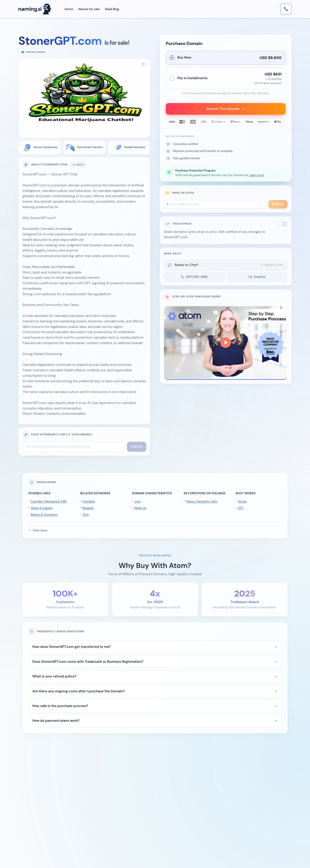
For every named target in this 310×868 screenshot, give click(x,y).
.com (138, 501)
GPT (241, 508)
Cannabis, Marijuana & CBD (49, 501)
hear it (78, 164)
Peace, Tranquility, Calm (202, 501)
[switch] (283, 224)
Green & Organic (42, 508)
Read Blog (112, 9)
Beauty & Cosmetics (44, 515)
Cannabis (89, 501)
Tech (86, 515)
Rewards (88, 508)
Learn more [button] (257, 176)
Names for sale (89, 9)
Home (69, 9)
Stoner (242, 501)
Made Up (140, 508)
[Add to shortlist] (143, 65)
